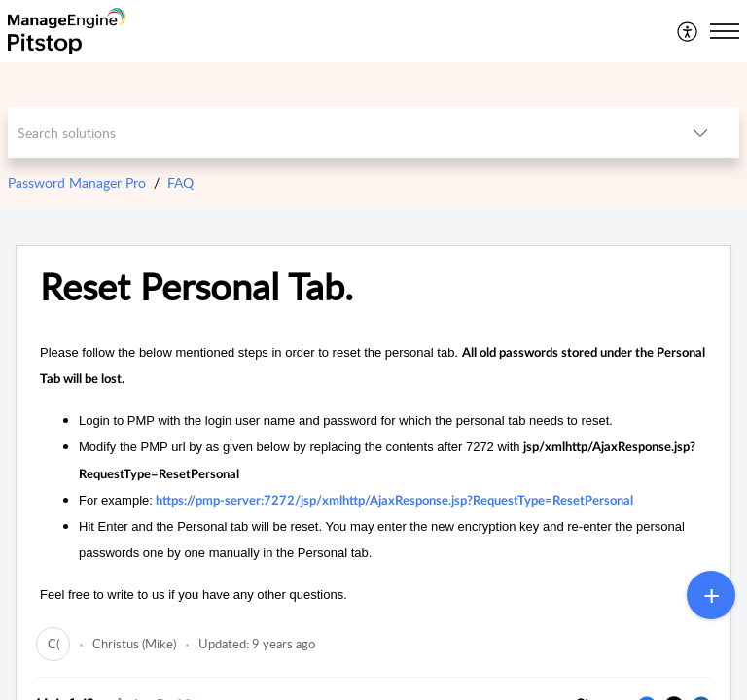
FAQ (180, 182)
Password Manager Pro (77, 182)
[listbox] (700, 133)
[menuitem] (688, 31)
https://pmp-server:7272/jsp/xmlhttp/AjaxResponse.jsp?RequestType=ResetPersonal (394, 501)
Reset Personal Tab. (196, 287)
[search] (335, 133)
